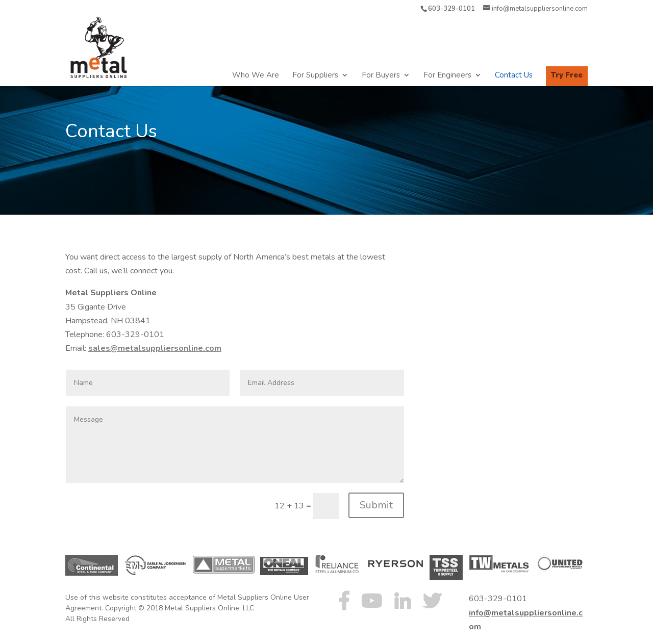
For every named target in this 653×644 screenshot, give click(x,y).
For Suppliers (315, 76)
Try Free (567, 75)
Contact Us (514, 76)
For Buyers (381, 76)
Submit (376, 505)
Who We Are (256, 76)
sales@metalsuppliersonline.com (155, 348)
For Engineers (447, 76)
